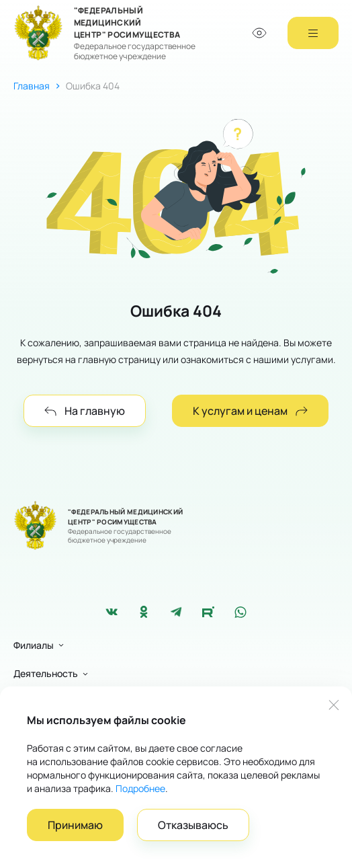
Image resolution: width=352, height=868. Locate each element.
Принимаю (75, 825)
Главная (32, 86)
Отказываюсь (193, 825)
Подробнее (140, 788)
